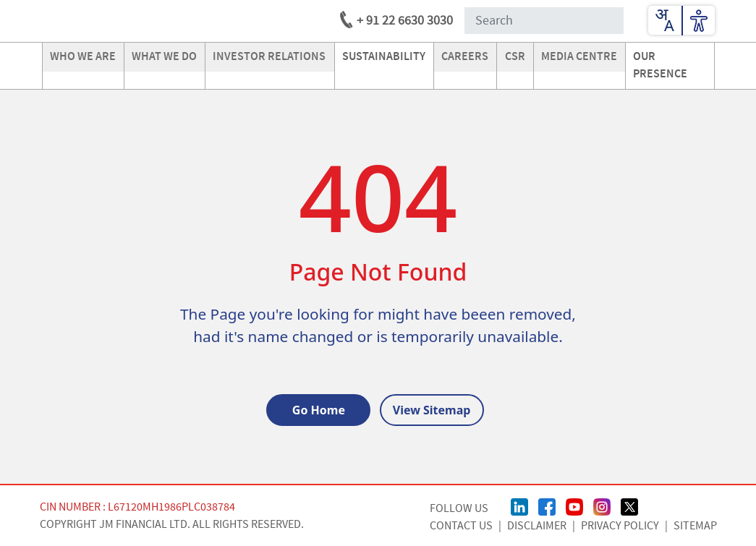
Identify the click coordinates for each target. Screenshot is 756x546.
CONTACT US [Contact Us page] (461, 526)
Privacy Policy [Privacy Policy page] (620, 526)
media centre (579, 57)
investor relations (269, 57)
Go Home (319, 410)
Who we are (83, 57)
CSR (515, 57)
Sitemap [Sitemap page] (695, 526)
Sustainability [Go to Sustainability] (384, 57)
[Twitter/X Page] (629, 506)
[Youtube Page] (574, 506)
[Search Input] (544, 21)
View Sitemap (432, 410)
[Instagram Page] (602, 506)
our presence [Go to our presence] (660, 65)
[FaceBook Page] (547, 506)
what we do (164, 57)
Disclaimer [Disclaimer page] (537, 526)
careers (465, 57)
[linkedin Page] (519, 506)
